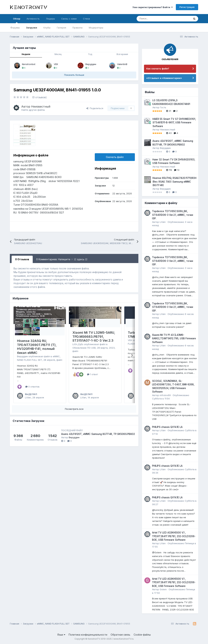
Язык (61, 635)
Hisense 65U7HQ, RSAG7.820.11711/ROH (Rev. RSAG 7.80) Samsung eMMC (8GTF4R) (174, 182)
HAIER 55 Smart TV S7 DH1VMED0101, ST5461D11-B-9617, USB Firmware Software (174, 123)
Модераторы (96, 28)
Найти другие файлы (33, 110)
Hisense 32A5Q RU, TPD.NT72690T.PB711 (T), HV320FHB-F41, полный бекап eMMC (37, 347)
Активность (33, 19)
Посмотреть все (74, 409)
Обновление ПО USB (84, 348)
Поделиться (95, 108)
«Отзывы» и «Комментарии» (164, 78)
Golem (163, 589)
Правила (77, 28)
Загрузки (32, 28)
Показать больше (74, 75)
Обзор (17, 20)
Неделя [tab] (26, 54)
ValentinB (122, 64)
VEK (56, 64)
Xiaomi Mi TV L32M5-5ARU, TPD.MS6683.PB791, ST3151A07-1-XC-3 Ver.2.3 (94, 336)
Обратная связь (120, 635)
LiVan (28, 397)
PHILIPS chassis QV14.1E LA (167, 427)
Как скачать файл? (158, 69)
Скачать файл (115, 157)
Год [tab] (90, 54)
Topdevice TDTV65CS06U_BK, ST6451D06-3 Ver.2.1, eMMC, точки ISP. (173, 215)
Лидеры (50, 19)
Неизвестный (41, 106)
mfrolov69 (165, 395)
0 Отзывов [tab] (22, 259)
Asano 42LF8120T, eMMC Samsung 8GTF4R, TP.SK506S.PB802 (98, 434)
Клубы (47, 28)
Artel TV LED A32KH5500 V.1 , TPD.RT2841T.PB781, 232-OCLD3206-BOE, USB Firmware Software (174, 536)
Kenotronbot (29, 64)
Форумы (15, 28)
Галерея (61, 28)
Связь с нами (69, 19)
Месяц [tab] (58, 54)
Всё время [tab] (122, 54)
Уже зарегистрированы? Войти (153, 7)
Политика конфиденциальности (88, 635)
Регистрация (187, 7)
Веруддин (91, 64)
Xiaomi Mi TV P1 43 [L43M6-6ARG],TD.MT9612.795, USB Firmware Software (174, 339)
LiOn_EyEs (78, 344)
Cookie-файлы (142, 635)
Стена (86, 19)
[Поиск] (155, 19)
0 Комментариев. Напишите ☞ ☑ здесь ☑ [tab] (62, 259)
